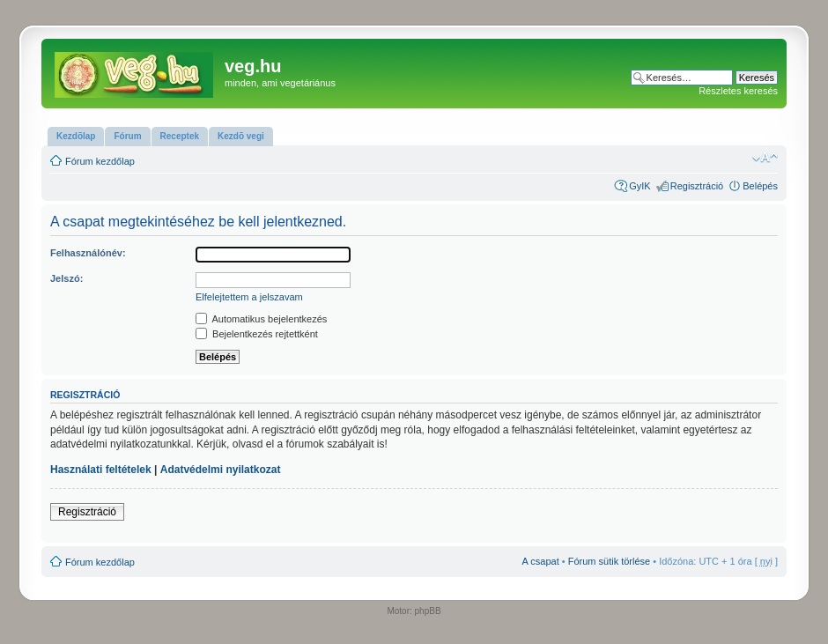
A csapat (541, 561)
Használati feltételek (101, 470)
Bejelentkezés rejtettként (257, 334)
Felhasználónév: (88, 253)
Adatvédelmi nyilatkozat (221, 470)
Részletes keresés (738, 91)
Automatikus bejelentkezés (261, 319)
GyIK (639, 186)
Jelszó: (67, 278)
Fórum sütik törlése (610, 561)
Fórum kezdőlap (100, 161)
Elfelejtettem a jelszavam (249, 297)
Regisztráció (697, 186)
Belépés (760, 186)
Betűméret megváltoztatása (765, 158)
